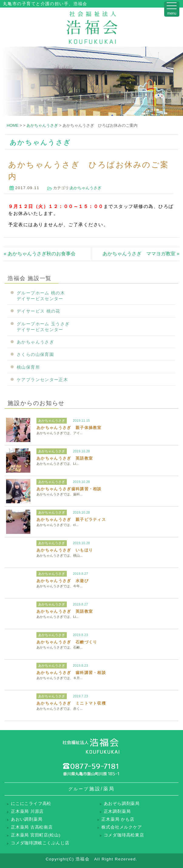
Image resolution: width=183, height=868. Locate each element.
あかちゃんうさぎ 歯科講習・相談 (71, 673)
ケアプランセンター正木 (42, 380)
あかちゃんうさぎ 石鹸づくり (67, 642)
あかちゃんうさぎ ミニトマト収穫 (71, 703)
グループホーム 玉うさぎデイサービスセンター (43, 327)
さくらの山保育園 (35, 355)
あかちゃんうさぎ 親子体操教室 (69, 428)
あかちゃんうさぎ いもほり (65, 550)
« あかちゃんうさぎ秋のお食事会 (40, 254)
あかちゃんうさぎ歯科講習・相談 (69, 489)
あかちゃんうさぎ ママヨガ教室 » (141, 254)
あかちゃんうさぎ (86, 188)
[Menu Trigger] (172, 9)
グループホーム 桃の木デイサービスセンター (41, 296)
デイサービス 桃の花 (39, 311)
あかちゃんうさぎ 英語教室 (65, 458)
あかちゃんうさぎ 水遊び (63, 581)
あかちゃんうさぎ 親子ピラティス (71, 519)
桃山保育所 (28, 367)
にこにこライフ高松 (31, 804)
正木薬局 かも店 (118, 819)
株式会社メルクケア (122, 827)
